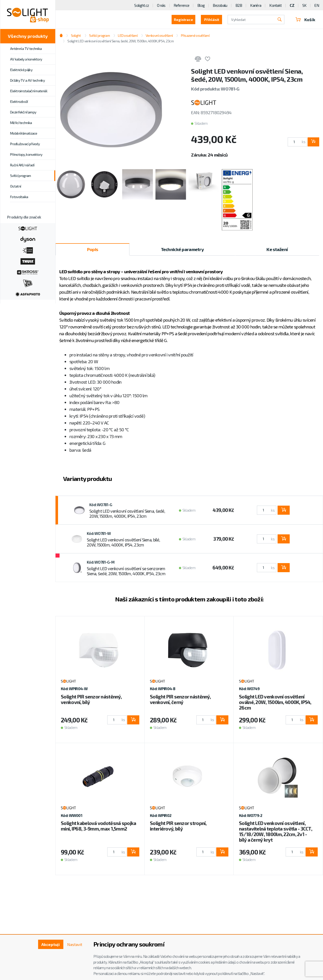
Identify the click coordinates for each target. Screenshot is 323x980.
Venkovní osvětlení (159, 35)
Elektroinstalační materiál (29, 91)
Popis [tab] (92, 249)
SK (304, 5)
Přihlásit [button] (212, 20)
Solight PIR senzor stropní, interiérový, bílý (178, 826)
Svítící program (21, 176)
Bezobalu (220, 5)
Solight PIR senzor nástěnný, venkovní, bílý (91, 699)
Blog (201, 5)
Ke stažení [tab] (277, 249)
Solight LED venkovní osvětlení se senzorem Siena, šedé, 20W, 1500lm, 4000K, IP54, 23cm (126, 571)
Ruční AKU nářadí (22, 165)
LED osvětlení (128, 35)
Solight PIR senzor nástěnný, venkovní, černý (180, 699)
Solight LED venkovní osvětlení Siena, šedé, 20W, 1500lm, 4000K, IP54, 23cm (120, 41)
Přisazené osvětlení (195, 35)
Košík (305, 20)
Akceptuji (51, 944)
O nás (161, 5)
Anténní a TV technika (26, 49)
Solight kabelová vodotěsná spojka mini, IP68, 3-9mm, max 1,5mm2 (98, 826)
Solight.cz (142, 5)
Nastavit (75, 944)
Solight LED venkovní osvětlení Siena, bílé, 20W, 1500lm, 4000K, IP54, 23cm (123, 542)
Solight (76, 35)
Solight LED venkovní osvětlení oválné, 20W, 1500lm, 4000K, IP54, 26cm (275, 702)
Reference (182, 5)
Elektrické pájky (21, 70)
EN (317, 5)
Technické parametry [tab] (182, 249)
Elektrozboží (19, 101)
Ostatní (16, 186)
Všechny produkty (28, 36)
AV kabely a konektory (26, 59)
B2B (239, 5)
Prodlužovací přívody (25, 144)
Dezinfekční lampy (23, 112)
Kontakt (275, 5)
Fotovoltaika (19, 197)
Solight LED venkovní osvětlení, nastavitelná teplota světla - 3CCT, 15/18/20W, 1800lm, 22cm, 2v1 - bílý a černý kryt (276, 831)
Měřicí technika (21, 123)
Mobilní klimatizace (24, 133)
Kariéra (256, 5)
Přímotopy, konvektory (26, 154)
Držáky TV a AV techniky (27, 80)
